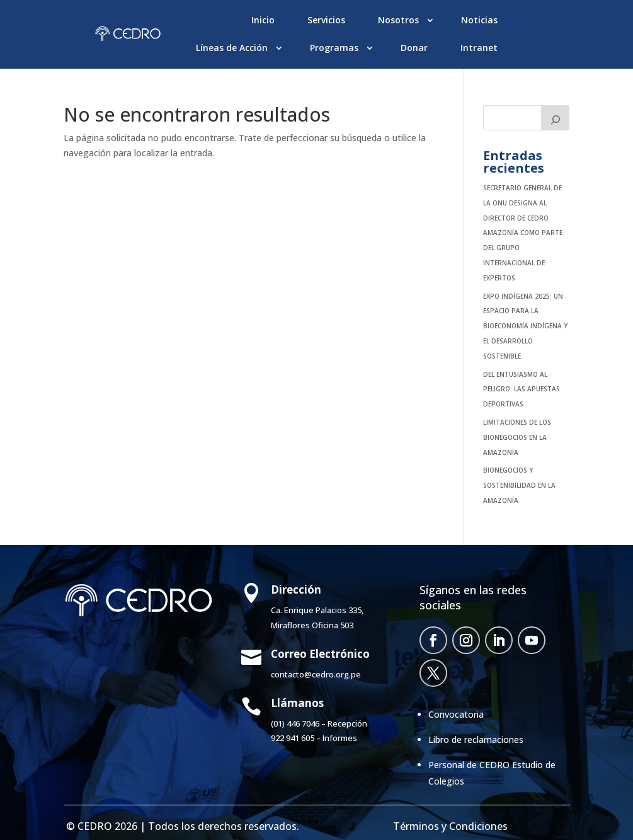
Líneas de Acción (232, 48)
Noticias (479, 20)
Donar (414, 48)
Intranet (479, 48)
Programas (334, 48)
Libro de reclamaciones (476, 739)
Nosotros (398, 20)
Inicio (263, 20)
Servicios (326, 20)
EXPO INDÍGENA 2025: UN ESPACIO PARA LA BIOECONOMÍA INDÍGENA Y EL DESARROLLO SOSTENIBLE (525, 326)
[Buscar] (556, 118)
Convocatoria (456, 714)
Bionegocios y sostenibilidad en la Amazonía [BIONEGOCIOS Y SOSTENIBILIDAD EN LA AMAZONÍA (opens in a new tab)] (519, 485)
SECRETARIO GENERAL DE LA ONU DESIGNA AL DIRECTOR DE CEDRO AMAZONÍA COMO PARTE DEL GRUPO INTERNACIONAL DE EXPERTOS (523, 233)
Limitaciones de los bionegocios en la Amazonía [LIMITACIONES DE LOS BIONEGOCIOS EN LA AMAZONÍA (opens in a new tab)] (517, 437)
